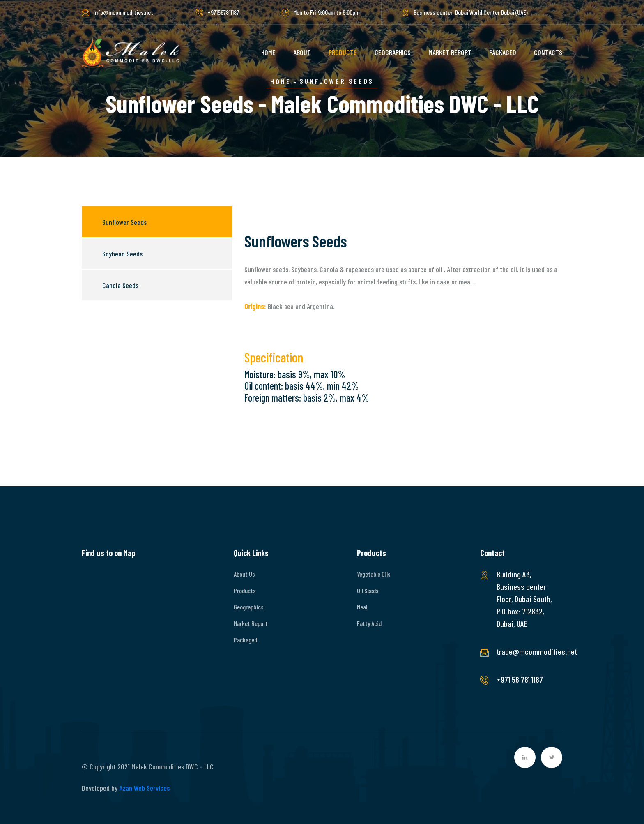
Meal (362, 607)
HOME (268, 52)
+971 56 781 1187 (520, 679)
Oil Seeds (368, 590)
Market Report (251, 623)
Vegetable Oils (374, 574)
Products (245, 590)
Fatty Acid (369, 623)
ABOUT (302, 52)
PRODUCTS (343, 52)
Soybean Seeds (122, 254)
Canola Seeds (120, 285)
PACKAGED (503, 52)
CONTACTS (548, 52)
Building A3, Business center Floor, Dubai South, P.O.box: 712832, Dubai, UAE (524, 599)
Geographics (249, 607)
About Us (244, 574)
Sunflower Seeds (124, 222)
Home (281, 81)
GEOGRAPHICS (393, 52)
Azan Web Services (144, 788)
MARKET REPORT (450, 52)
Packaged (245, 640)
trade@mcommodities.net (526, 651)
